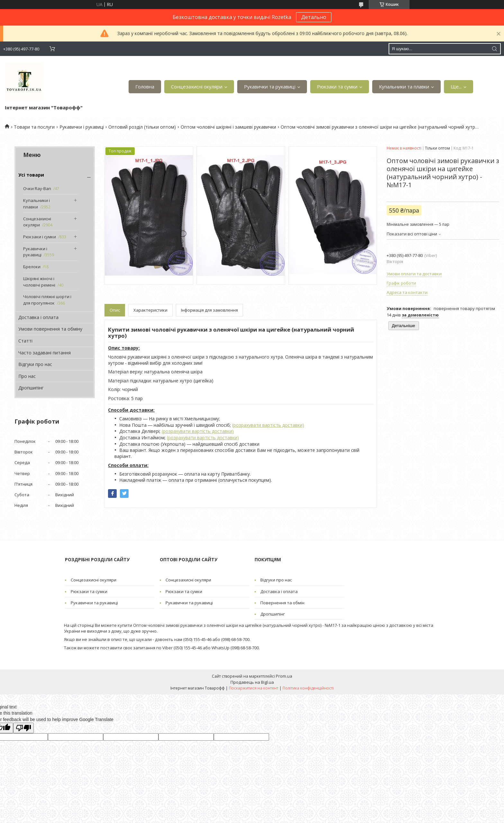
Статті (25, 341)
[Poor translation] (23, 728)
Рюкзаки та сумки (337, 87)
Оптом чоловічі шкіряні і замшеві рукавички (228, 127)
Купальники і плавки (36, 204)
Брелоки (32, 267)
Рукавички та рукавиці (270, 87)
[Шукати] (494, 49)
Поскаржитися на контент (254, 688)
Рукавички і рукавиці (82, 127)
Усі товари (31, 175)
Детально (314, 17)
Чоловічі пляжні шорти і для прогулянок (47, 300)
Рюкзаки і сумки (40, 237)
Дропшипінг (31, 388)
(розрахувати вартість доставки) (268, 425)
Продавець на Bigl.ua (252, 682)
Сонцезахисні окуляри (197, 87)
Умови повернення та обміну (50, 329)
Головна (145, 87)
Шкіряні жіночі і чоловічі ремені (39, 282)
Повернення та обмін (282, 603)
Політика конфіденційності (308, 688)
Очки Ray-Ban (37, 188)
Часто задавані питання (45, 353)
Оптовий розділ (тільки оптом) (142, 127)
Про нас (27, 376)
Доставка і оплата (38, 317)
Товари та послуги (34, 127)
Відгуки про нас (35, 364)
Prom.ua (284, 676)
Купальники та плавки (404, 87)
